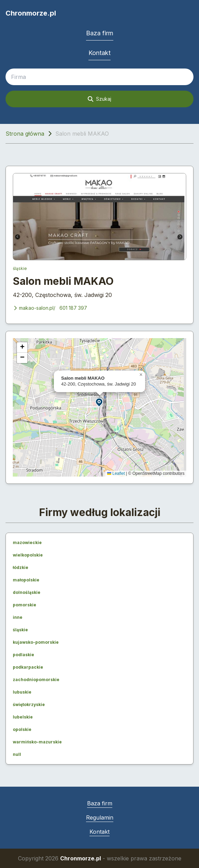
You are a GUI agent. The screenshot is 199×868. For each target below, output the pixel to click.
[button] (99, 402)
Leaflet (116, 473)
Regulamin (100, 817)
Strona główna (25, 134)
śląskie (20, 268)
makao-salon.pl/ (34, 308)
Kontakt (99, 53)
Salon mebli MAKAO (63, 281)
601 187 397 (73, 308)
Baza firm (100, 33)
